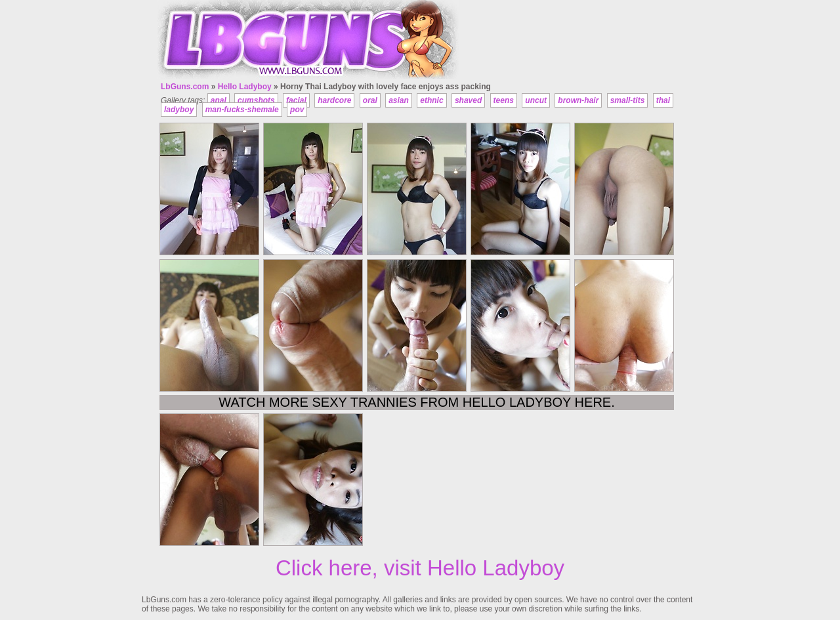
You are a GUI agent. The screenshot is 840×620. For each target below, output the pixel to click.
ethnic (431, 100)
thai (663, 100)
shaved (468, 100)
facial (296, 100)
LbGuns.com (185, 87)
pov (297, 110)
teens (504, 100)
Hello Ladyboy (245, 87)
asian (399, 100)
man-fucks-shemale (242, 110)
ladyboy (179, 110)
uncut (536, 100)
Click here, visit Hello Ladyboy (420, 568)
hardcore (334, 100)
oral (370, 100)
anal (219, 100)
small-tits (628, 100)
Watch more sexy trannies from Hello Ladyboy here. (416, 402)
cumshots (256, 100)
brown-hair (578, 100)
